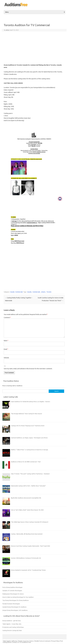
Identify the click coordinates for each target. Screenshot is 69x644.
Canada (12, 292)
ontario (43, 292)
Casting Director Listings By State (12, 630)
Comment (7, 317)
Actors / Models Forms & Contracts (40, 641)
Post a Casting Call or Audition (12, 386)
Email (6, 349)
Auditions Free (27, 642)
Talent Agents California (10, 641)
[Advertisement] (34, 48)
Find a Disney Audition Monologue (12, 587)
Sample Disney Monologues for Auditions (14, 607)
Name (6, 341)
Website (6, 358)
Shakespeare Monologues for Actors (13, 594)
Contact (15, 642)
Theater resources (23, 641)
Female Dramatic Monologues (11, 604)
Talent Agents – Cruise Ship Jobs (12, 624)
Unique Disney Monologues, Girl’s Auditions (15, 610)
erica (7, 30)
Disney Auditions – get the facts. (12, 621)
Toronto (49, 292)
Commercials (19, 292)
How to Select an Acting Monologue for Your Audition (18, 597)
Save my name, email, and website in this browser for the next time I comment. (28, 369)
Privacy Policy (55, 641)
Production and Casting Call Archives (13, 627)
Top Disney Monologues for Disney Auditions (16, 600)
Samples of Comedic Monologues (12, 591)
